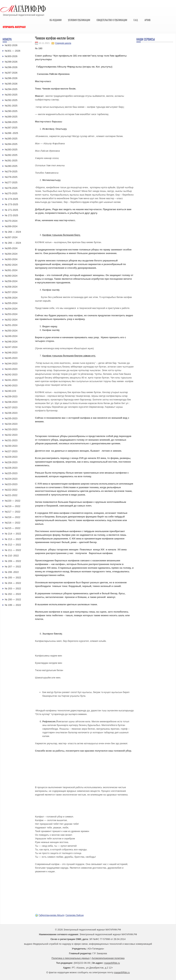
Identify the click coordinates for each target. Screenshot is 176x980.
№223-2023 (11, 484)
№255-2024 (11, 303)
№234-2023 (11, 424)
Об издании (56, 20)
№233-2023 (11, 429)
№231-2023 (11, 440)
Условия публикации (79, 20)
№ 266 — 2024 (13, 243)
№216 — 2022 (13, 523)
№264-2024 (11, 254)
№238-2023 (11, 402)
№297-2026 (11, 73)
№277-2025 (11, 182)
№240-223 (10, 391)
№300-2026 (11, 56)
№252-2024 (11, 320)
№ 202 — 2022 (13, 594)
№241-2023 (11, 380)
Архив (147, 20)
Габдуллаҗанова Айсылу (52, 915)
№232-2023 (11, 435)
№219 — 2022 (13, 506)
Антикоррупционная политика (108, 958)
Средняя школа (63, 43)
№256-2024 (11, 298)
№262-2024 (11, 265)
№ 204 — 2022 (13, 583)
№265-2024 (11, 248)
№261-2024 (11, 270)
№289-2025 (11, 117)
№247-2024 (11, 347)
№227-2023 (11, 451)
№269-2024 (11, 226)
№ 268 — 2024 (13, 232)
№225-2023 (11, 473)
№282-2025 (11, 155)
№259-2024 (11, 281)
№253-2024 (11, 314)
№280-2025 (11, 166)
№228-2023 (11, 462)
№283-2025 (11, 150)
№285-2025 (11, 139)
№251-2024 (11, 325)
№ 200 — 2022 (13, 599)
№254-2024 (11, 309)
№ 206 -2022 (12, 572)
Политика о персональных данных (71, 958)
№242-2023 (11, 374)
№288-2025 (11, 122)
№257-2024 (11, 292)
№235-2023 (11, 418)
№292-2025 (11, 100)
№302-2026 (11, 45)
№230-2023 (11, 446)
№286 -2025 (11, 133)
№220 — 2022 (13, 501)
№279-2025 (11, 171)
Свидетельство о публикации (112, 20)
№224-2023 (11, 479)
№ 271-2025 (11, 210)
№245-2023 (11, 358)
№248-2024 (11, 342)
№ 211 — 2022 (13, 550)
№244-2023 (11, 364)
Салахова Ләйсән (75, 915)
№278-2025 (11, 177)
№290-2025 (11, 111)
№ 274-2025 (11, 199)
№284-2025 (11, 144)
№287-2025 (11, 128)
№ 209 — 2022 (13, 561)
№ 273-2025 (11, 204)
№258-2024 (11, 287)
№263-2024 (11, 259)
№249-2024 (11, 336)
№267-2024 (11, 237)
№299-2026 (11, 62)
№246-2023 (11, 353)
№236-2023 (11, 413)
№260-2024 (11, 276)
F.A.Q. (136, 20)
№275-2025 (11, 193)
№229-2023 (11, 457)
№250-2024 (11, 331)
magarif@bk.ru (112, 963)
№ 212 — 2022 (13, 545)
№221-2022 (11, 495)
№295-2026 (11, 84)
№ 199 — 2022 (13, 605)
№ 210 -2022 (12, 556)
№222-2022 (11, 490)
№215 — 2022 (13, 528)
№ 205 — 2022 (13, 578)
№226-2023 (11, 468)
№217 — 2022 (13, 512)
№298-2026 (11, 67)
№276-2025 (11, 188)
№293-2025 (11, 95)
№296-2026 (11, 78)
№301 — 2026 (13, 51)
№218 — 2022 (13, 517)
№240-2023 (11, 385)
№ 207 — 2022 (13, 567)
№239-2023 (11, 396)
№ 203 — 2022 (13, 588)
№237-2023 (11, 407)
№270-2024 (11, 221)
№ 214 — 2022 (13, 534)
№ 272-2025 (11, 215)
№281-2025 (11, 160)
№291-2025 (11, 106)
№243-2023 (11, 369)
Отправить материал (14, 27)
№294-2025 (11, 89)
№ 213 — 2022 (13, 539)
